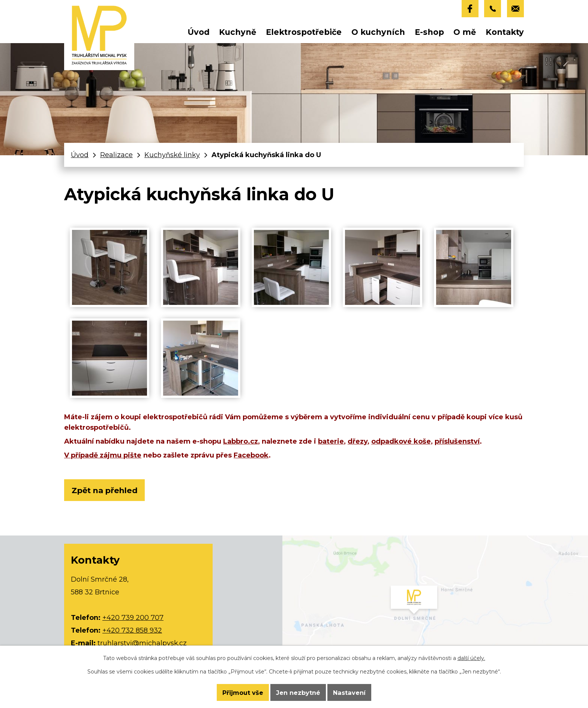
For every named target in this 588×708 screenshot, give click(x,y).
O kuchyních (378, 32)
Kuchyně (238, 32)
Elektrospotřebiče (304, 32)
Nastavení (350, 692)
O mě (465, 32)
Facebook (251, 455)
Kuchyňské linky (172, 155)
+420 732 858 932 (132, 631)
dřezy (358, 441)
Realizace (116, 155)
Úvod (199, 32)
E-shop (429, 32)
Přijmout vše (242, 692)
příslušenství (457, 441)
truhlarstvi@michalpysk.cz (142, 643)
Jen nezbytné (298, 692)
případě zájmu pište (106, 455)
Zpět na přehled (106, 490)
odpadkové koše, (402, 441)
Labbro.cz (241, 441)
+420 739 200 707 (133, 618)
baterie (331, 441)
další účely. (471, 658)
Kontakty (505, 32)
